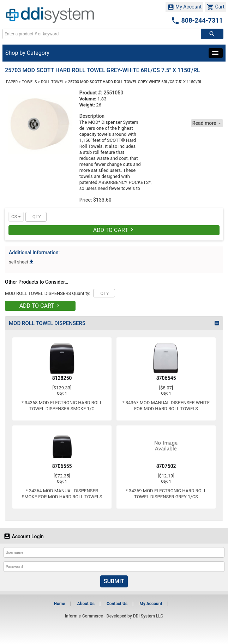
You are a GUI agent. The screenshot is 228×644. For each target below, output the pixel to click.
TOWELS (29, 82)
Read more (207, 123)
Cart (216, 7)
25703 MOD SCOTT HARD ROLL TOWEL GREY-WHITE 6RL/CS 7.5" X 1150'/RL (135, 82)
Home (59, 604)
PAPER (12, 82)
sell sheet (22, 262)
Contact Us (117, 604)
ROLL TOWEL (52, 82)
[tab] (114, 323)
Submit (114, 581)
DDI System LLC (148, 616)
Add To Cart (114, 230)
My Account (185, 7)
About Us (86, 604)
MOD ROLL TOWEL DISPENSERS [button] (47, 323)
